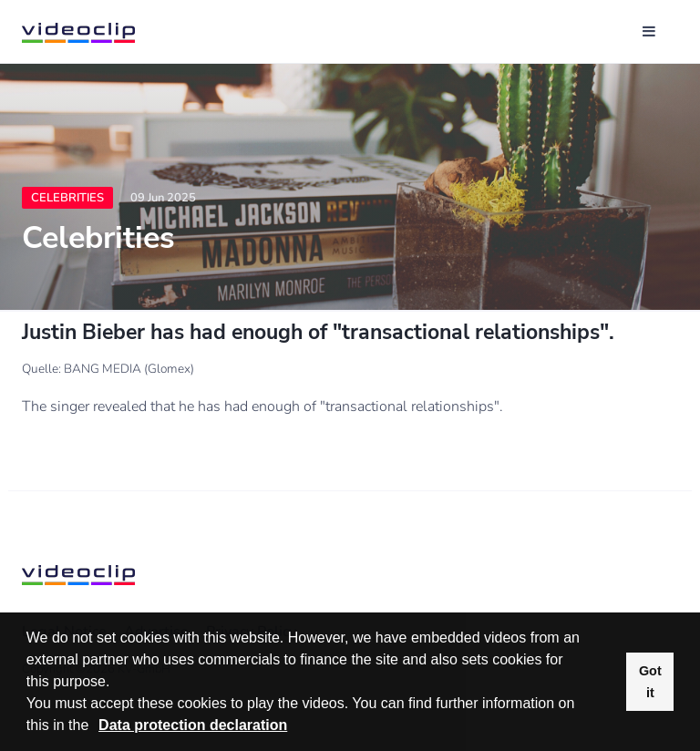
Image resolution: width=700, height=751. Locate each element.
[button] (96, 727)
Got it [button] (650, 682)
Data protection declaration (193, 725)
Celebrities (67, 198)
